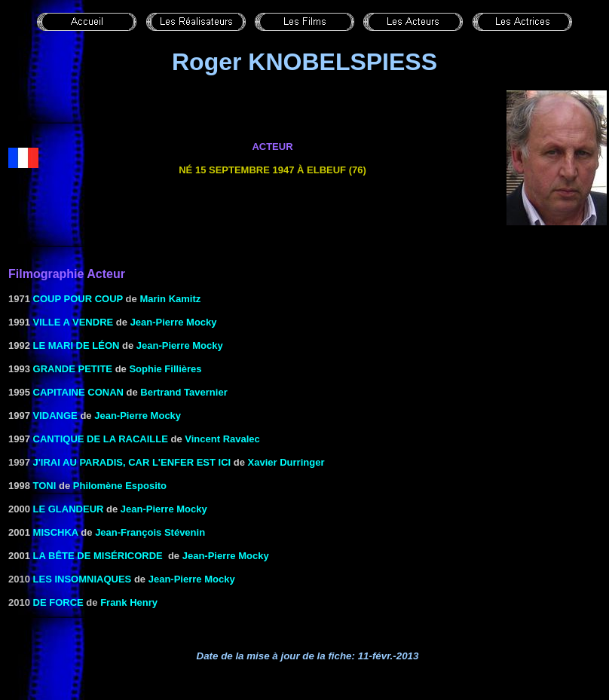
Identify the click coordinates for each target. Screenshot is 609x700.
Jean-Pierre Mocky (174, 322)
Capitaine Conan (78, 392)
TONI (45, 486)
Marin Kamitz (170, 299)
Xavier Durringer (286, 462)
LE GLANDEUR (67, 509)
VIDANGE (55, 416)
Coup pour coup (78, 299)
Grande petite (73, 369)
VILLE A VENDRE (73, 322)
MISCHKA (56, 532)
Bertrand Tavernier (184, 392)
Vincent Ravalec (222, 439)
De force (58, 602)
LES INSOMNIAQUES (83, 579)
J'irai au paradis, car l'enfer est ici (132, 462)
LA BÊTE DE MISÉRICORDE (98, 556)
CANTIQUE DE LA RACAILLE (101, 439)
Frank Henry (129, 602)
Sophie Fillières (165, 369)
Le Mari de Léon (77, 345)
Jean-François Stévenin (150, 532)
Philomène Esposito (120, 486)
